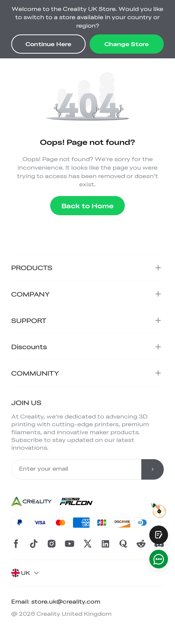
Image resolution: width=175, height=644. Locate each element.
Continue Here (48, 44)
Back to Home (87, 206)
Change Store (127, 44)
